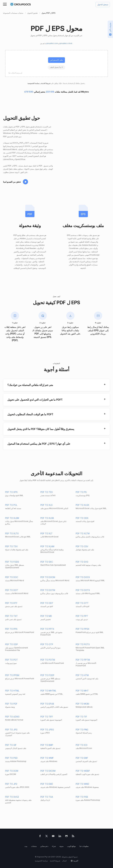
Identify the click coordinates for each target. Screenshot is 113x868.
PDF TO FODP (47, 675)
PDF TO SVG (82, 562)
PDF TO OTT (82, 603)
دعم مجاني (44, 846)
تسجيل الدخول (103, 5)
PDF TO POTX (83, 644)
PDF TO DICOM (48, 771)
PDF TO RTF (11, 603)
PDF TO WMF (47, 758)
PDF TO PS (81, 492)
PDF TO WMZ (82, 784)
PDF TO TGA (47, 797)
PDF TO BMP (47, 745)
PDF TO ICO (82, 745)
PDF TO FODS (12, 562)
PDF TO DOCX (83, 577)
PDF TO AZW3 (12, 717)
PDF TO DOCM (48, 577)
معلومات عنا (84, 846)
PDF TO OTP (47, 644)
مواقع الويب (71, 846)
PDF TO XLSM (12, 518)
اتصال (64, 861)
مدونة (61, 846)
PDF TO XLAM (47, 546)
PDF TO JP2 (11, 784)
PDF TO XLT (46, 533)
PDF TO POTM (48, 660)
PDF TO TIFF (47, 717)
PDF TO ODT (47, 603)
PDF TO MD (46, 616)
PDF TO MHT (82, 691)
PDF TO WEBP (83, 771)
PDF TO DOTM (48, 590)
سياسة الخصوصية (41, 861)
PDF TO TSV (11, 546)
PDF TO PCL (11, 505)
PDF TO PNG (82, 730)
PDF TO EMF (82, 758)
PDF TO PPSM (12, 675)
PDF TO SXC (47, 562)
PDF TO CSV (82, 546)
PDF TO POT (12, 660)
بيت (26, 846)
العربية (76, 861)
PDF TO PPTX (47, 629)
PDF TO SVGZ (12, 797)
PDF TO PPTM (83, 660)
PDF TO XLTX (12, 533)
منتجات (34, 846)
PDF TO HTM (82, 675)
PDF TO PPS (11, 629)
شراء (54, 846)
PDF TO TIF (81, 717)
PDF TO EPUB (47, 704)
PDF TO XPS (11, 492)
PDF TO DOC (12, 577)
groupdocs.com (52, 43)
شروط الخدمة (46, 83)
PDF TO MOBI (82, 704)
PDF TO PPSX (83, 629)
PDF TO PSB (82, 797)
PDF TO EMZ (47, 784)
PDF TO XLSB (47, 518)
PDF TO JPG (11, 730)
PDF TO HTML (12, 691)
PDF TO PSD (11, 758)
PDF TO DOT (12, 590)
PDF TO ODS (82, 518)
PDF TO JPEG (47, 730)
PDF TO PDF (11, 704)
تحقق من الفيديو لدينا (12, 182)
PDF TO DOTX (83, 590)
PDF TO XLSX (82, 505)
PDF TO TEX (47, 492)
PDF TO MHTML (48, 691)
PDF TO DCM (12, 771)
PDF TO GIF (11, 745)
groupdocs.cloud (66, 43)
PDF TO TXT (11, 616)
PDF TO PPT (82, 616)
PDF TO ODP (12, 644)
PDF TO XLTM (83, 533)
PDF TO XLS (46, 505)
